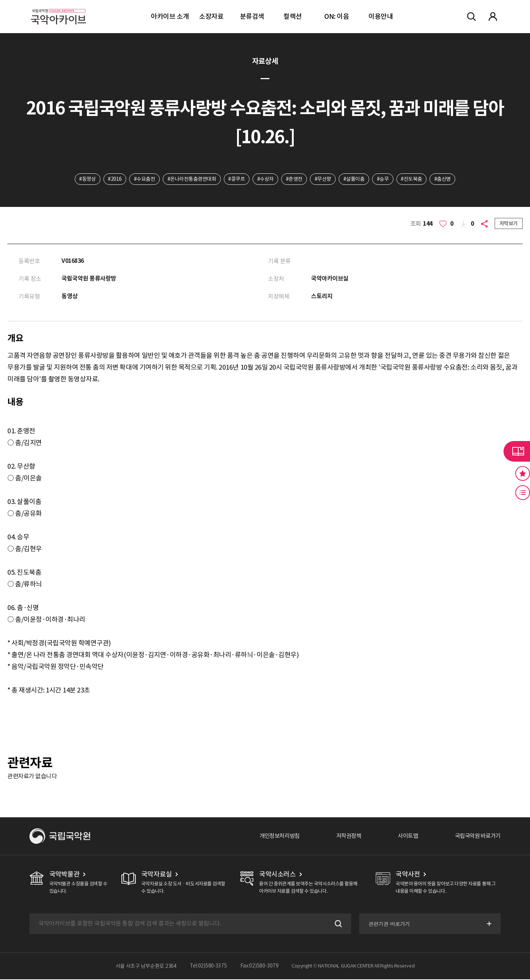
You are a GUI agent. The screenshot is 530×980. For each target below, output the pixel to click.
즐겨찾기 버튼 (523, 473)
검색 (336, 924)
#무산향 (323, 179)
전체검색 (471, 17)
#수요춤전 (144, 179)
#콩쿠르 (236, 179)
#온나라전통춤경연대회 (191, 179)
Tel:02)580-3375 (209, 967)
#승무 (384, 179)
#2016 (113, 179)
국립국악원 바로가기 (476, 837)
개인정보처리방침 (271, 837)
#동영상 (86, 179)
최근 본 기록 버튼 (523, 493)
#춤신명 (444, 179)
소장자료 (211, 16)
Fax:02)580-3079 (259, 967)
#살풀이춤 (355, 179)
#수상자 (265, 179)
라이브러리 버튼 (517, 451)
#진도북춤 (413, 179)
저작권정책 (343, 837)
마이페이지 (493, 17)
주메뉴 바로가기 (0, 0)
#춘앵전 (294, 179)
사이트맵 (404, 837)
